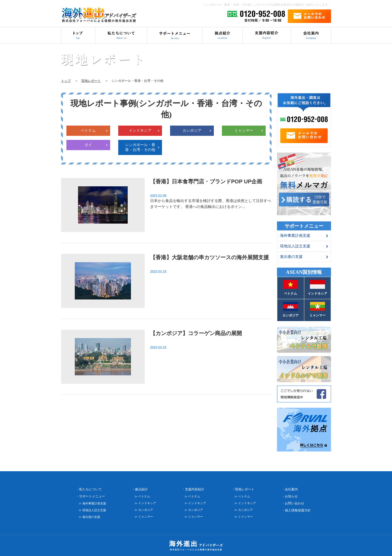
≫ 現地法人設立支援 (92, 508)
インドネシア (140, 130)
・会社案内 (290, 487)
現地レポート (91, 81)
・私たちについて (89, 487)
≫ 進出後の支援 (89, 515)
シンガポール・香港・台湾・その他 (140, 147)
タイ (88, 145)
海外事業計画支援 (295, 235)
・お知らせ (290, 494)
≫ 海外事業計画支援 (92, 501)
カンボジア (192, 130)
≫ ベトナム (142, 494)
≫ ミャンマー (144, 515)
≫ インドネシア (145, 501)
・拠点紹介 (140, 487)
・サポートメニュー (90, 494)
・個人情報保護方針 (296, 508)
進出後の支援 (291, 257)
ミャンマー (244, 130)
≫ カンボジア (144, 508)
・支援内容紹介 (193, 487)
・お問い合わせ (293, 501)
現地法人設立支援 (295, 246)
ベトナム (88, 130)
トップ (66, 81)
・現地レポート (243, 487)
